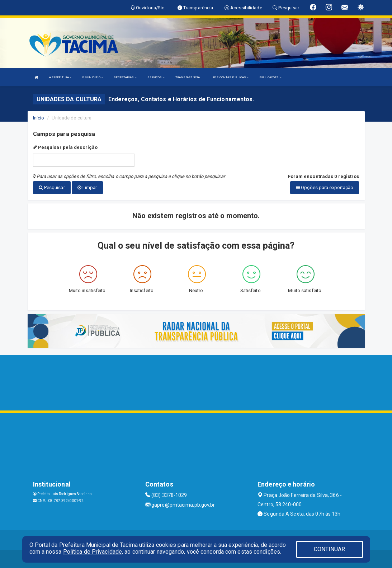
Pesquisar (52, 187)
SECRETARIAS (125, 77)
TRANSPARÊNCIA (188, 77)
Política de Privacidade (93, 552)
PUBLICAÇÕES (270, 77)
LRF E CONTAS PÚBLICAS (230, 77)
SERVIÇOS (156, 77)
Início (39, 118)
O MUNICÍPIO (93, 77)
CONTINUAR (330, 549)
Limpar (87, 187)
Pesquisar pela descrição (65, 147)
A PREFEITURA (60, 77)
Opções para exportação (325, 187)
